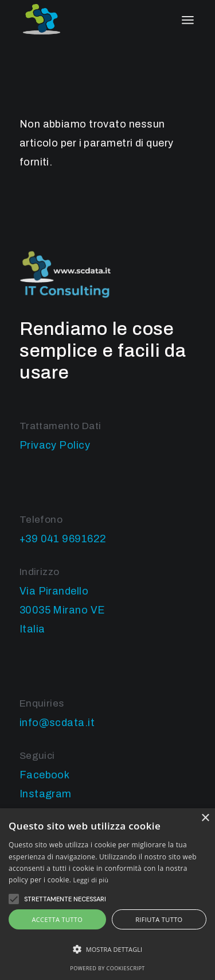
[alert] (107, 894)
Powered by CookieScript (107, 968)
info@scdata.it (57, 723)
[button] (107, 949)
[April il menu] (188, 20)
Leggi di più (91, 880)
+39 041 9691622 (63, 539)
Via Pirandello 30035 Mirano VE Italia (62, 610)
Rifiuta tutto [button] (159, 919)
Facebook (45, 775)
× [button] (205, 818)
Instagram (46, 794)
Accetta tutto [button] (57, 919)
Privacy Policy (55, 445)
